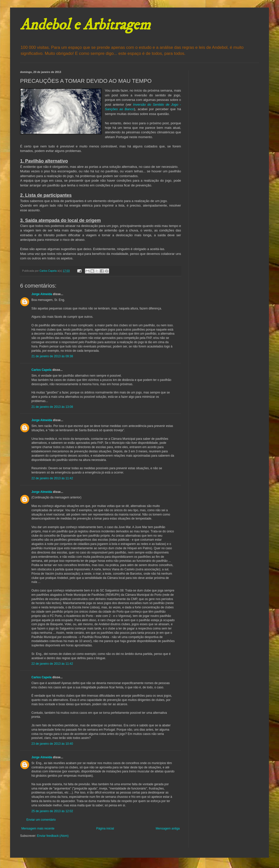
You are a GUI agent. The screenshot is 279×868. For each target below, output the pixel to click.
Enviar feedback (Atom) (53, 836)
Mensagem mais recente (38, 828)
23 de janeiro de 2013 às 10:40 (52, 744)
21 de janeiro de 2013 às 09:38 (52, 356)
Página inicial (105, 828)
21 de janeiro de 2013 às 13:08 (52, 407)
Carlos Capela (41, 370)
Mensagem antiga (168, 828)
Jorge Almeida (42, 294)
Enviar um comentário (41, 820)
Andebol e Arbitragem (85, 25)
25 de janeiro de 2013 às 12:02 (52, 811)
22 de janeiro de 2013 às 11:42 (52, 478)
